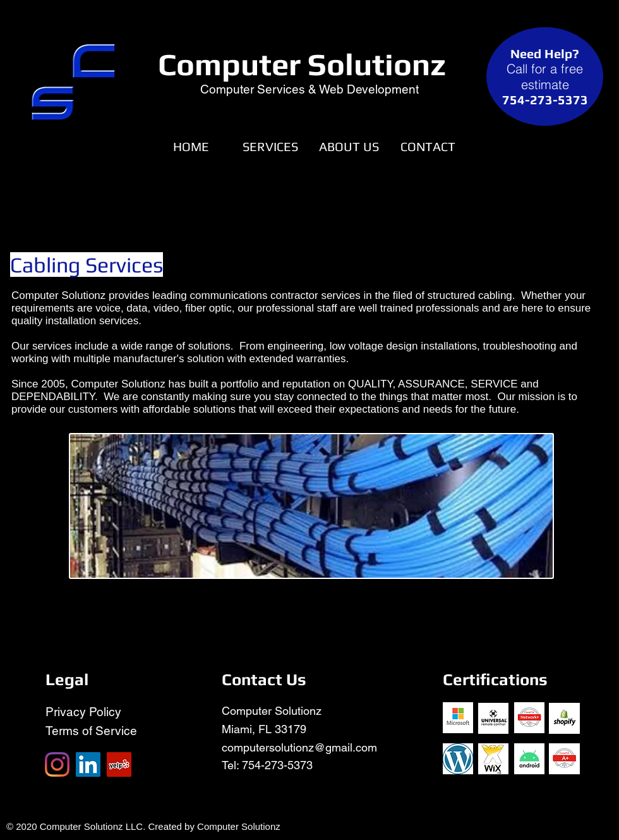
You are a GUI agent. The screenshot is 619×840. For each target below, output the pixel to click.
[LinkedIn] (88, 764)
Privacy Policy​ (83, 712)
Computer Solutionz (302, 64)
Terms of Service (91, 731)
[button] (270, 147)
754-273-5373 (277, 765)
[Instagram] (57, 764)
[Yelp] (119, 764)
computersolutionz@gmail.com (299, 747)
